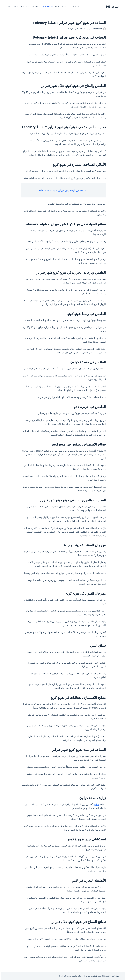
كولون (95, 804)
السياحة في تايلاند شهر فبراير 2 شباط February (62, 190)
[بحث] (8, 7)
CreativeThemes (64, 976)
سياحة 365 (111, 7)
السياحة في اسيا (47, 7)
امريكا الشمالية (35, 7)
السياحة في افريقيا (60, 7)
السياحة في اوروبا (73, 7)
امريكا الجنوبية (24, 7)
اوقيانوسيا (14, 7)
